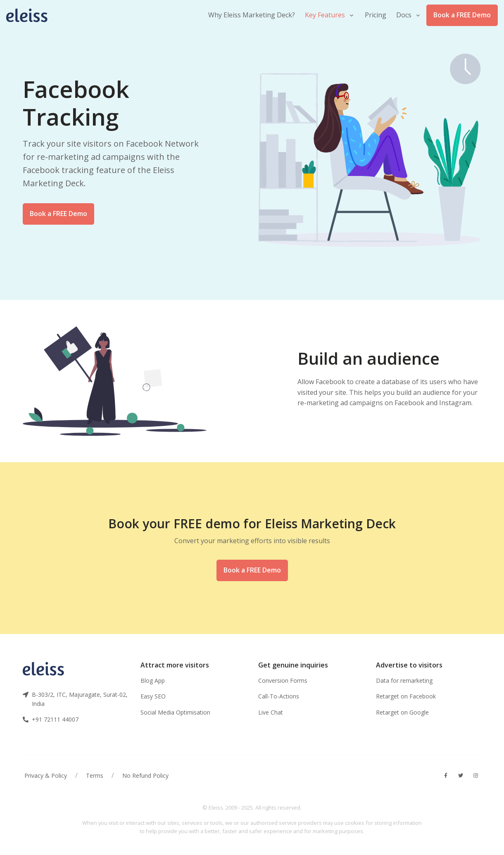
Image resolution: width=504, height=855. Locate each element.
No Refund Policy (145, 775)
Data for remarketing (404, 680)
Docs (404, 15)
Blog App (153, 680)
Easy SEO (153, 696)
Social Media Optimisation (175, 712)
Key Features (325, 15)
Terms (95, 775)
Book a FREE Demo (462, 15)
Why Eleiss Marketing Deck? (252, 15)
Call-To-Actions (279, 696)
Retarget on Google (402, 712)
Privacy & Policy (46, 775)
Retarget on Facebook (406, 696)
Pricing (376, 15)
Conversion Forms (283, 680)
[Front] (31, 15)
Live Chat (271, 712)
